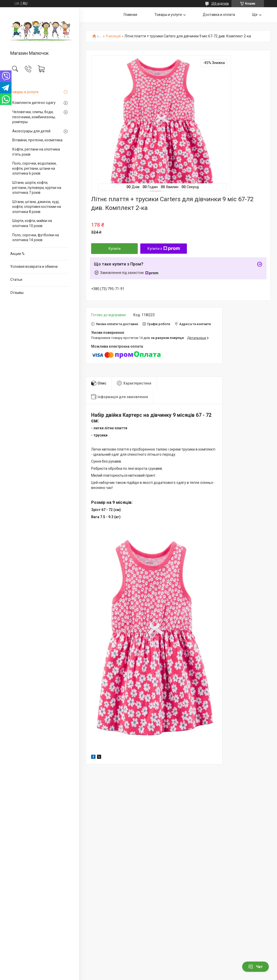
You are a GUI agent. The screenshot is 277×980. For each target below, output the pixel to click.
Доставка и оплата (219, 15)
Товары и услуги (24, 92)
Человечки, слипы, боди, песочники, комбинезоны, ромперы (34, 117)
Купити (115, 249)
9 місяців (113, 36)
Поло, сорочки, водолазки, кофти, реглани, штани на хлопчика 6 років (34, 168)
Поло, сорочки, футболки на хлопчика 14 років (36, 238)
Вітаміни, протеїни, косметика (37, 140)
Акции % (17, 254)
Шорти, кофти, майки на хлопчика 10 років (32, 223)
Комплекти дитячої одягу (34, 103)
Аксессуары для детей (31, 131)
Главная (130, 15)
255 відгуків (220, 4)
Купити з (164, 249)
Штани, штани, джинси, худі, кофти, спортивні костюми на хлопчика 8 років (37, 207)
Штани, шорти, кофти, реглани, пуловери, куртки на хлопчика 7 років (37, 188)
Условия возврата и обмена (34, 267)
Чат (255, 967)
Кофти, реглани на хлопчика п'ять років (36, 152)
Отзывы (17, 293)
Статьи (16, 280)
